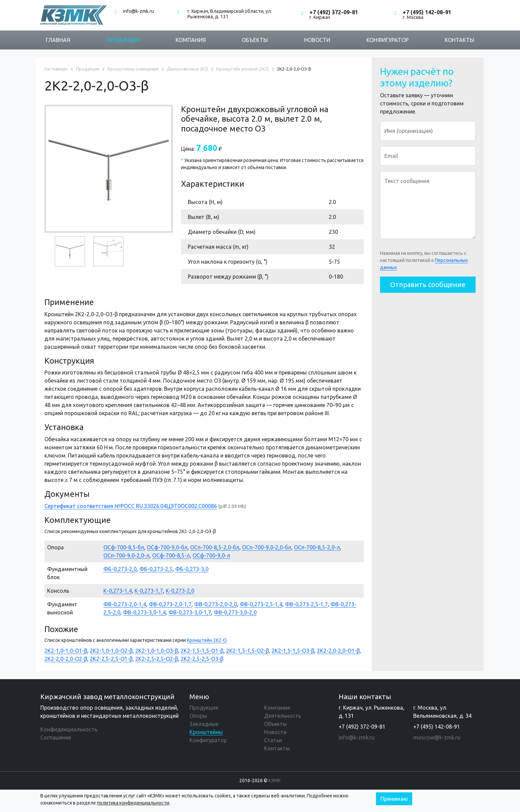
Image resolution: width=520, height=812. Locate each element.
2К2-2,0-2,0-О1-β (338, 651)
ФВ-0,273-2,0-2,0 (216, 604)
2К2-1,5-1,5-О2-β (247, 651)
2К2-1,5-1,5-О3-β (293, 651)
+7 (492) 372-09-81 (334, 12)
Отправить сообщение (428, 285)
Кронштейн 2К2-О (207, 640)
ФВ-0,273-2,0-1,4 (125, 604)
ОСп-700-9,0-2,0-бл (267, 547)
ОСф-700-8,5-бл (124, 547)
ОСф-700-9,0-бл (167, 547)
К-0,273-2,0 (180, 591)
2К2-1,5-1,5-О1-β (202, 651)
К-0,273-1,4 (118, 591)
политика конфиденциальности (133, 803)
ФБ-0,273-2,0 (120, 569)
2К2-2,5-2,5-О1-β (111, 659)
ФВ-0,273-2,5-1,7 (306, 604)
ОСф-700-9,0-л (211, 555)
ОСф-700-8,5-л (171, 555)
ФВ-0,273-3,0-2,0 (235, 612)
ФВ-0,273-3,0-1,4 (144, 612)
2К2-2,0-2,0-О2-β (66, 659)
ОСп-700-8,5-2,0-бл (215, 547)
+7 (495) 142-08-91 (427, 12)
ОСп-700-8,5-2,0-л (317, 547)
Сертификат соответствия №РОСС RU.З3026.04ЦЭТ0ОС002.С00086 (131, 506)
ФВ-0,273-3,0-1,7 (190, 612)
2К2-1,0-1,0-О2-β (111, 651)
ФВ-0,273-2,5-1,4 (261, 604)
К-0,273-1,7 (149, 591)
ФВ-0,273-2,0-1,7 (170, 604)
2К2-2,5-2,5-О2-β (157, 659)
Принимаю (394, 799)
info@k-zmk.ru (138, 11)
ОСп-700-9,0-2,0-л (126, 555)
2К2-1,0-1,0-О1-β (66, 651)
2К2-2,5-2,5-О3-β (202, 659)
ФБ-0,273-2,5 (156, 569)
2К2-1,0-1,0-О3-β (157, 651)
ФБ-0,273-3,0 (192, 569)
